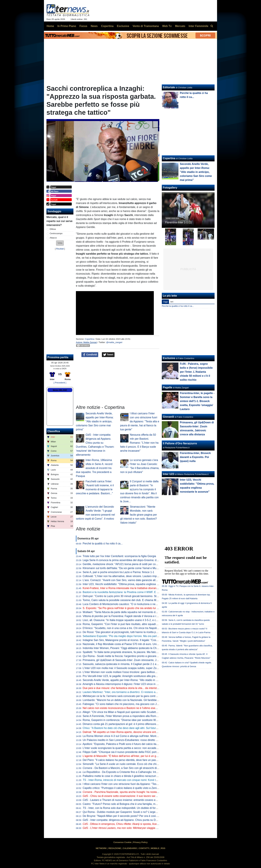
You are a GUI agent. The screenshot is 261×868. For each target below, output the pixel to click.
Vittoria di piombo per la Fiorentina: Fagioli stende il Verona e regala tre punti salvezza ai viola (138, 616)
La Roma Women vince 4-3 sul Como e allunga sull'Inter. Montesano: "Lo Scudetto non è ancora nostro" (144, 736)
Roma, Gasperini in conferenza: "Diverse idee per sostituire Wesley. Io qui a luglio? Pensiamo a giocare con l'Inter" (150, 720)
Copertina (89, 339)
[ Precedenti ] (60, 383)
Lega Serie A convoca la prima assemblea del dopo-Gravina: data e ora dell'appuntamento (136, 560)
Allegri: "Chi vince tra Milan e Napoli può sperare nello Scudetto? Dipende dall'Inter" (132, 712)
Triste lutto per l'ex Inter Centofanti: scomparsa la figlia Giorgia (119, 556)
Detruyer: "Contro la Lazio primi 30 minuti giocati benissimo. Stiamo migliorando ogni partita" (137, 596)
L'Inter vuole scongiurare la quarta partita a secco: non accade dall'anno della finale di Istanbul (138, 748)
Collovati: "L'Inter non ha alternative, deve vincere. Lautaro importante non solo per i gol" (135, 576)
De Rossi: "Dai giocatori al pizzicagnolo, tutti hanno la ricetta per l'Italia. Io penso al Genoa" (136, 632)
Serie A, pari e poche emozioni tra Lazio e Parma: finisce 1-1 (119, 572)
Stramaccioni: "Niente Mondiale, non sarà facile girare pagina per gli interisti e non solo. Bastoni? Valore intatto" (139, 515)
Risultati (60, 249)
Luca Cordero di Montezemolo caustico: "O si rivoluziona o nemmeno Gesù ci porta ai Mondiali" (139, 604)
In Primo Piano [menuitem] (67, 26)
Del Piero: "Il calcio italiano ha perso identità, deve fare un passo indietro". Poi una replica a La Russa (143, 760)
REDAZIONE (115, 848)
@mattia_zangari (114, 342)
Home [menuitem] (50, 26)
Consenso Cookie (122, 842)
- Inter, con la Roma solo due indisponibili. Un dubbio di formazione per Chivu (130, 808)
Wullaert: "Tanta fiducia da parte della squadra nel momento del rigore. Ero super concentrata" (138, 612)
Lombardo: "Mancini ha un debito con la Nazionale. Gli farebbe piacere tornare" (130, 700)
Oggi (165, 302)
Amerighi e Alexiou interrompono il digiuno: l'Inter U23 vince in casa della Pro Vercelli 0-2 (135, 684)
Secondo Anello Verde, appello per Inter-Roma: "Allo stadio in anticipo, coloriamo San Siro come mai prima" (95, 421)
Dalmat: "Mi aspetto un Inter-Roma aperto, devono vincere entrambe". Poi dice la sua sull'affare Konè (142, 732)
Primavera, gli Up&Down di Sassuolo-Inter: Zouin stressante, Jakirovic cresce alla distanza (136, 660)
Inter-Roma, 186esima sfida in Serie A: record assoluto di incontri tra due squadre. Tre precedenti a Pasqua (94, 468)
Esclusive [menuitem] (123, 26)
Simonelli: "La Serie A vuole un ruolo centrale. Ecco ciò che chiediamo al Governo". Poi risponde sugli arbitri (146, 764)
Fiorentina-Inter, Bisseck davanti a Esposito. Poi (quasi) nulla (195, 457)
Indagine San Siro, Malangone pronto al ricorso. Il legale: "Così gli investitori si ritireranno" (136, 640)
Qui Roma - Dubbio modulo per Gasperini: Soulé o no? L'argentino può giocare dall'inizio (135, 812)
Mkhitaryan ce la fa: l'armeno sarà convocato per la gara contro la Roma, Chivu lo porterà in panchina (143, 696)
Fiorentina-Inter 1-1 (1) (178, 222)
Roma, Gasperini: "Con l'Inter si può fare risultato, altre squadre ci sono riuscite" (130, 624)
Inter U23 (168, 474)
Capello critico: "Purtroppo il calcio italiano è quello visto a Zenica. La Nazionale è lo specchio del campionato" (148, 788)
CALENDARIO (130, 848)
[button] (60, 243)
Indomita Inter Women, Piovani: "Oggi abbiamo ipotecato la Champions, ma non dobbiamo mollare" (141, 648)
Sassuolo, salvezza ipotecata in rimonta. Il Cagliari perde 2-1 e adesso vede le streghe (134, 664)
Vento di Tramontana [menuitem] (146, 26)
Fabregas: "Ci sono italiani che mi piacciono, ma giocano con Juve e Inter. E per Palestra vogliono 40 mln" (145, 704)
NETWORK (101, 848)
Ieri (172, 302)
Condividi (90, 355)
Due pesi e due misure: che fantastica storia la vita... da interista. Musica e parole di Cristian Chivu (141, 688)
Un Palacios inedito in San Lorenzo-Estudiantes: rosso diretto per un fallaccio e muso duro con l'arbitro (143, 740)
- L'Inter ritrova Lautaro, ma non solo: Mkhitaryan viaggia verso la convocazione (133, 828)
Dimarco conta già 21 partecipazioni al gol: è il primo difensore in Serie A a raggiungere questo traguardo (144, 724)
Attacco (53, 238)
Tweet (108, 355)
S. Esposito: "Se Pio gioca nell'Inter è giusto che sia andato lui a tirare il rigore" (129, 608)
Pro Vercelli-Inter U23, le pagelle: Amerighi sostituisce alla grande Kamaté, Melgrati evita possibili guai (143, 676)
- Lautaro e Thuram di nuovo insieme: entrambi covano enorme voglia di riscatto (133, 800)
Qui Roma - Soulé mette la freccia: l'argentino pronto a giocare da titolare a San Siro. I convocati (139, 656)
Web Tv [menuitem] (167, 26)
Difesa (53, 229)
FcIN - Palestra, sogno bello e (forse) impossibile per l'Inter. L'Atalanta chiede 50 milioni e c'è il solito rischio (196, 372)
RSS (163, 848)
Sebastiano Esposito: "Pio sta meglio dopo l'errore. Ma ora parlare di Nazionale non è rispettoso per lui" (144, 636)
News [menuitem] (94, 26)
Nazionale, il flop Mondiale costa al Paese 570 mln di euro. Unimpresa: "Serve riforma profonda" (139, 644)
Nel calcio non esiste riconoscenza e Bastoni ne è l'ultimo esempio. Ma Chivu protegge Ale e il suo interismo (146, 708)
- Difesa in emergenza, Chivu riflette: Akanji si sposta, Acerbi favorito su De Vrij (132, 824)
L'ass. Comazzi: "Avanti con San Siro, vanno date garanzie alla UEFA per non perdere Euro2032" (140, 580)
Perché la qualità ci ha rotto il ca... (103, 543)
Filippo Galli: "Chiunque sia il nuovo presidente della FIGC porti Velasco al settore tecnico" (136, 752)
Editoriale (169, 87)
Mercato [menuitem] (180, 26)
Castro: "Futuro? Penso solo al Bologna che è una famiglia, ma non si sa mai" (129, 804)
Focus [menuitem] (83, 26)
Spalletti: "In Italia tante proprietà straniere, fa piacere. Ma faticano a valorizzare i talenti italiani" (139, 652)
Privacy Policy (140, 842)
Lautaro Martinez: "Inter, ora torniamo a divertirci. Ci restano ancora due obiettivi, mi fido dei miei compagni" (146, 692)
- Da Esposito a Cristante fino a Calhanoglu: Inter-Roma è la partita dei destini (137, 772)
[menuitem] (212, 26)
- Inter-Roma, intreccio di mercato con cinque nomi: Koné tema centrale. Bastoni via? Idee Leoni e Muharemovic (151, 780)
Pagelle (167, 387)
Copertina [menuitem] (107, 26)
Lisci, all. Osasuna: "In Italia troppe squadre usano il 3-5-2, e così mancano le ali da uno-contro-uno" (142, 620)
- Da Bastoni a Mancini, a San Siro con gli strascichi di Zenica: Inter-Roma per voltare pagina (143, 768)
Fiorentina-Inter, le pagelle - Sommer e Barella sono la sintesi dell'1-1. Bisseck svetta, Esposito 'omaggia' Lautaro (197, 401)
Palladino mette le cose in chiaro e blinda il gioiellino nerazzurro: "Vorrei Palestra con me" (135, 776)
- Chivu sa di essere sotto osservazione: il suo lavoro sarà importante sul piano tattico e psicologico (144, 796)
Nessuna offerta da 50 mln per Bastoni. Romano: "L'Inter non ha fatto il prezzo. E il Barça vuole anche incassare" (139, 443)
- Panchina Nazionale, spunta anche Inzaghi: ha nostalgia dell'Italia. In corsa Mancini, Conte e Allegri (147, 792)
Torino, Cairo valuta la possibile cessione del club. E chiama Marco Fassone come (136, 600)
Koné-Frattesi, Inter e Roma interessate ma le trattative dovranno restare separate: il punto (136, 588)
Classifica (54, 431)
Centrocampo (56, 233)
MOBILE (155, 848)
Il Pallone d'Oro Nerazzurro (180, 443)
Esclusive (169, 358)
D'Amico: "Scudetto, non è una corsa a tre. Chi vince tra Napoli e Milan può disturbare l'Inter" (137, 628)
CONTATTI (144, 848)
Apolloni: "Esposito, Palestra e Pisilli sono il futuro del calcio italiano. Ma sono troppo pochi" (136, 744)
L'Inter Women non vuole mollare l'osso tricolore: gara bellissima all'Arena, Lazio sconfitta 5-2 (138, 672)
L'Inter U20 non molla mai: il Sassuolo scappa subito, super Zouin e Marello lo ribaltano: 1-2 (137, 668)
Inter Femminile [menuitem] (198, 26)
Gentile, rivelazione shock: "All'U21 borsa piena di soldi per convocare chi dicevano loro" (135, 564)
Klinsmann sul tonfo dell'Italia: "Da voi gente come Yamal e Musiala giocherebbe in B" (133, 568)
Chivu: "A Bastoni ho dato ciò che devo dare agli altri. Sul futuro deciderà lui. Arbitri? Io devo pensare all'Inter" (147, 728)
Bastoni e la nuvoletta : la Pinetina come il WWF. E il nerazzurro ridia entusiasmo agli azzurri (144, 592)
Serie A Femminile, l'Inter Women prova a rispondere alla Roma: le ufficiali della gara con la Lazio (140, 716)
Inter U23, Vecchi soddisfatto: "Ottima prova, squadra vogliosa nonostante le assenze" (133, 584)
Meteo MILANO (60, 390)
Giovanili (168, 417)
